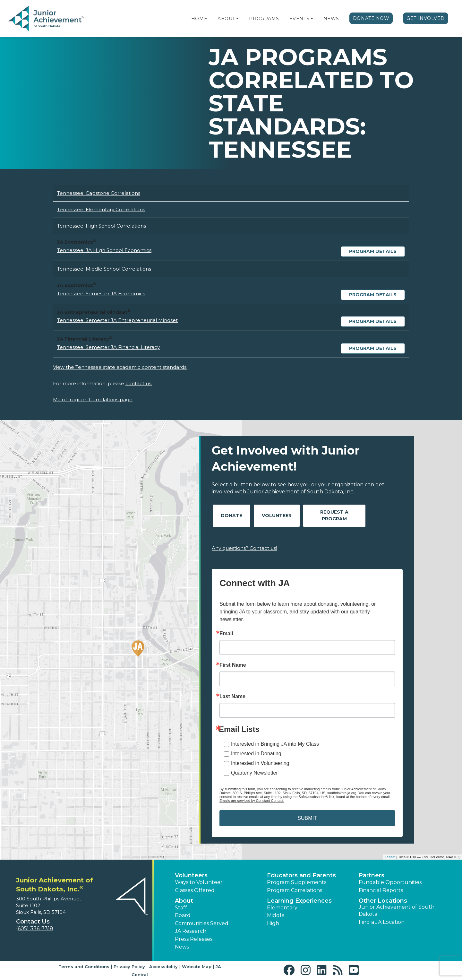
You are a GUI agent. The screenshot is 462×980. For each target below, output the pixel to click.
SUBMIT (307, 818)
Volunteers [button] (191, 875)
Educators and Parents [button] (301, 875)
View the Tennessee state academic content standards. (120, 367)
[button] (237, 19)
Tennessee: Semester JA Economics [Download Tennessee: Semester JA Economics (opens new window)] (101, 294)
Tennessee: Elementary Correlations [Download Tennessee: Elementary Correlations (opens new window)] (101, 209)
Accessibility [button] (163, 967)
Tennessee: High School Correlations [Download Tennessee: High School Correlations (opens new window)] (102, 226)
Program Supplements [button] (297, 882)
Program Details (373, 251)
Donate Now (371, 18)
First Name (233, 665)
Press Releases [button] (194, 939)
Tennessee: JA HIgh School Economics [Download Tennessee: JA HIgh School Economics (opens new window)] (104, 250)
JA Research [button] (191, 931)
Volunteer (277, 516)
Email (226, 634)
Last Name (232, 697)
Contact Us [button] (33, 922)
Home (199, 19)
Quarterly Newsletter (254, 773)
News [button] (182, 947)
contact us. (139, 383)
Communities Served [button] (202, 923)
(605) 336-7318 (35, 928)
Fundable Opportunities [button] (390, 882)
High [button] (273, 923)
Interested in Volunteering (260, 763)
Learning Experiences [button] (299, 901)
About (226, 19)
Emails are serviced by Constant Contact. (252, 801)
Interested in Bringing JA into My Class (275, 744)
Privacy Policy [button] (129, 967)
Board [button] (183, 915)
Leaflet (390, 857)
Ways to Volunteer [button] (199, 882)
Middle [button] (276, 915)
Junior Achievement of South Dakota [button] (397, 911)
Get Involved (426, 18)
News (331, 19)
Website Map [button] (197, 967)
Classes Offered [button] (195, 890)
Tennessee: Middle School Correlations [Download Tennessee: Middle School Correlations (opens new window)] (104, 269)
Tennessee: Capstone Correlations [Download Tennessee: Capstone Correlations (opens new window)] (99, 193)
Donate (231, 516)
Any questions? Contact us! (244, 548)
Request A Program (334, 515)
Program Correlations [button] (295, 890)
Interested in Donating (256, 754)
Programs (264, 19)
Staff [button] (181, 908)
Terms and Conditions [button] (84, 967)
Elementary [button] (282, 908)
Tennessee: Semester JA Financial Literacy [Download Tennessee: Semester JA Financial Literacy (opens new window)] (108, 347)
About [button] (184, 901)
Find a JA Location (382, 922)
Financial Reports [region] (381, 890)
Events (299, 19)
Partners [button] (372, 875)
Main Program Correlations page (93, 399)
